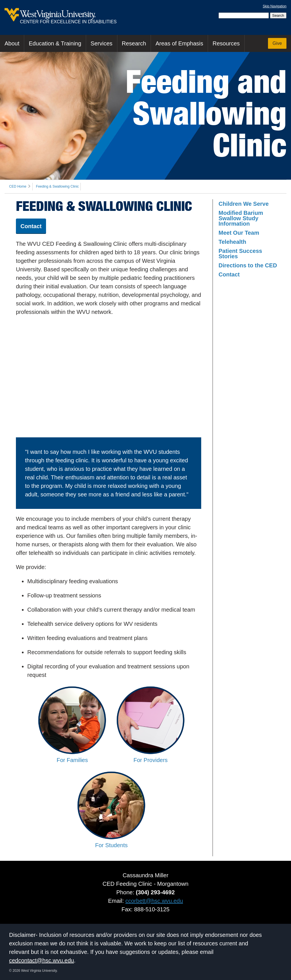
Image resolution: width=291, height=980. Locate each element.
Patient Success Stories (240, 254)
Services (102, 43)
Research (134, 43)
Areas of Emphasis (179, 43)
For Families (72, 757)
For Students (111, 842)
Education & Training (55, 43)
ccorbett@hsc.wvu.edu (154, 901)
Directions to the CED (248, 265)
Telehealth (232, 242)
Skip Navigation (275, 6)
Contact (31, 226)
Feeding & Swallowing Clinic (58, 186)
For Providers (151, 757)
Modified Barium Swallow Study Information (241, 218)
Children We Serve (244, 204)
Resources (226, 43)
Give (277, 43)
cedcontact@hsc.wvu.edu (41, 960)
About (12, 43)
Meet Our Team (239, 233)
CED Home (18, 186)
